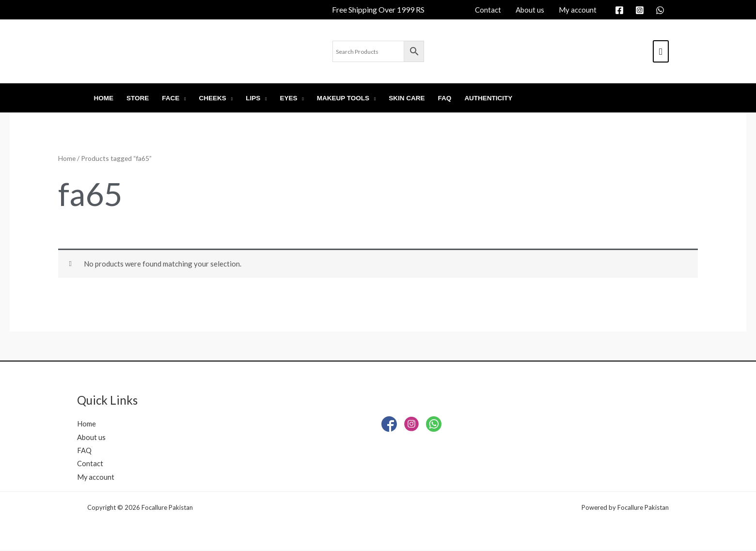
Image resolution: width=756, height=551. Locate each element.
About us (91, 437)
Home (67, 158)
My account (96, 477)
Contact (90, 464)
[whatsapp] (661, 10)
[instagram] (641, 10)
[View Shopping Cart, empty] (661, 51)
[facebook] (621, 10)
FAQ (84, 450)
